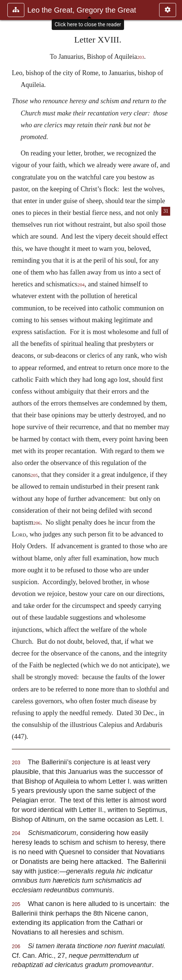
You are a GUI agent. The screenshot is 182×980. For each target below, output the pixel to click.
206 (37, 523)
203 (140, 57)
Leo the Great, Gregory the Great (82, 10)
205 (34, 475)
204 (81, 285)
